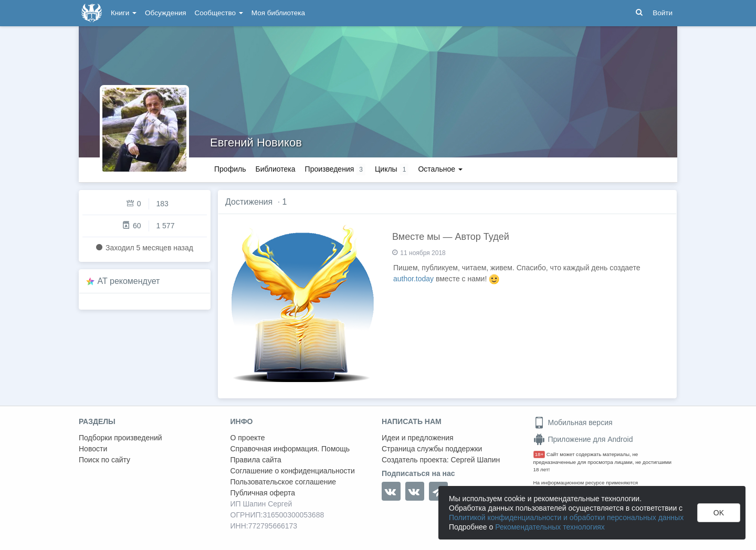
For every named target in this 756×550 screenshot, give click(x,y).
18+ (539, 454)
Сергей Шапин (475, 460)
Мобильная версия (573, 422)
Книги (124, 13)
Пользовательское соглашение (283, 482)
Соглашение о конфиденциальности (293, 471)
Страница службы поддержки (432, 449)
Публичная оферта (263, 493)
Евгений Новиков (256, 142)
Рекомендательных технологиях (550, 527)
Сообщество (219, 13)
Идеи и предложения (418, 438)
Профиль (230, 169)
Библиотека (275, 169)
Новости (93, 449)
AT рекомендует (129, 281)
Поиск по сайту (104, 460)
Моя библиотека (278, 13)
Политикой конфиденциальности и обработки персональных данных (566, 517)
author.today (413, 279)
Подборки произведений (120, 438)
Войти (663, 13)
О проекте (248, 438)
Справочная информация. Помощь (290, 449)
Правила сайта (256, 460)
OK (719, 513)
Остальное (440, 169)
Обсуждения (165, 13)
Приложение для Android (583, 439)
